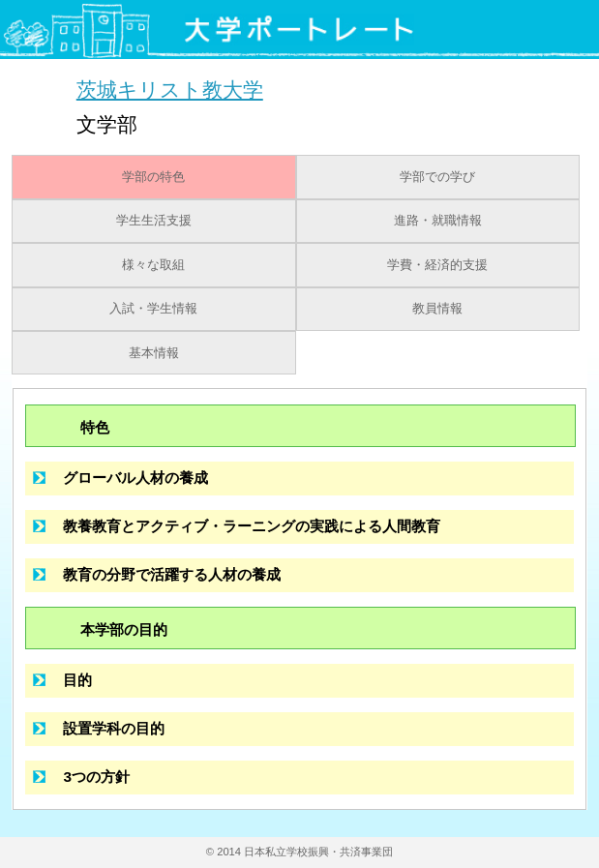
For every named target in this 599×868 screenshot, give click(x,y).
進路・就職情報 (438, 221)
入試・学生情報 (153, 309)
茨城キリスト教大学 (170, 90)
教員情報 (437, 309)
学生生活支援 (154, 221)
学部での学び (437, 177)
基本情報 (154, 353)
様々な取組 (153, 265)
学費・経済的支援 (437, 265)
